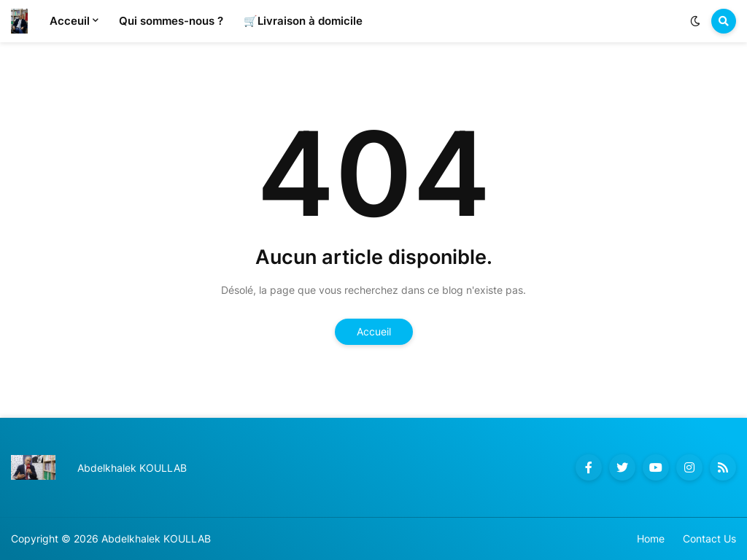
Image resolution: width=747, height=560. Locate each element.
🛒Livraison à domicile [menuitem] (303, 21)
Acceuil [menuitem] (70, 21)
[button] (695, 21)
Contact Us (709, 538)
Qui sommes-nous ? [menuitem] (171, 21)
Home (651, 538)
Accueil (374, 331)
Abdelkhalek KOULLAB (156, 538)
